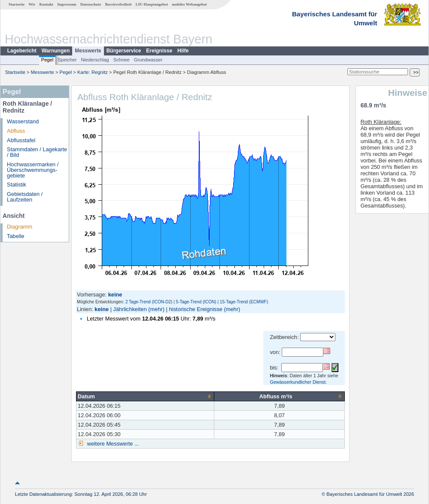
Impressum (67, 4)
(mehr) (156, 309)
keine (102, 309)
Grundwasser (148, 60)
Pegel (47, 60)
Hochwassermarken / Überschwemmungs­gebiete (33, 170)
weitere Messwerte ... (112, 444)
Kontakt (46, 4)
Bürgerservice (124, 51)
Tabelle (16, 236)
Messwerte (88, 51)
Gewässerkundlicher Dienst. (298, 382)
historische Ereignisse (195, 309)
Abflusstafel (21, 140)
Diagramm (20, 227)
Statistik (17, 185)
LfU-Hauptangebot (152, 4)
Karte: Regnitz (93, 72)
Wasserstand (23, 121)
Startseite (17, 4)
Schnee (122, 60)
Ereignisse (159, 51)
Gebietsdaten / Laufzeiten (25, 197)
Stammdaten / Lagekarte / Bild (37, 152)
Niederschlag (95, 60)
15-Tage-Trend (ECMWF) (244, 302)
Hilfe (183, 51)
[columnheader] (145, 396)
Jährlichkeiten (130, 309)
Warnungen (56, 51)
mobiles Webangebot (189, 4)
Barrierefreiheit (119, 4)
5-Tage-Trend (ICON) (196, 302)
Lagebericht (22, 51)
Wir (32, 4)
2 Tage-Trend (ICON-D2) (149, 302)
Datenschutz (91, 4)
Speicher (67, 60)
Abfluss (16, 131)
